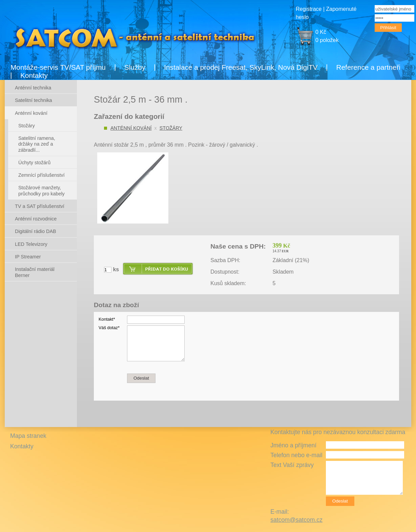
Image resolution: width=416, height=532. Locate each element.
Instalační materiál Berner (35, 272)
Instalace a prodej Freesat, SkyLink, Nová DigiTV (241, 67)
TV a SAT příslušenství (40, 206)
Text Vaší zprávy (292, 465)
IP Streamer (28, 257)
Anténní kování (131, 128)
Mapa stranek (28, 436)
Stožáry (171, 128)
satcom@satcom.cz (296, 520)
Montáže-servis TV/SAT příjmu (58, 67)
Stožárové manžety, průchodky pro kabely (41, 190)
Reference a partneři (368, 67)
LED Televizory (31, 244)
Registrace (309, 9)
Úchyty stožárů (34, 163)
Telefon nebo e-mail (296, 455)
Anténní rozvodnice (36, 219)
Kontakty (34, 75)
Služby (135, 67)
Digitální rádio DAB (36, 231)
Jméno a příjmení (293, 445)
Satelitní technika (34, 100)
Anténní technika (33, 88)
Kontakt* (107, 319)
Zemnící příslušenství (41, 175)
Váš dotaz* (109, 328)
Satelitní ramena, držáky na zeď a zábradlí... (37, 144)
